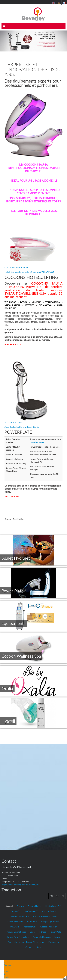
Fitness (43, 932)
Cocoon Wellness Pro (19, 916)
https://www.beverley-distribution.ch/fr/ (20, 885)
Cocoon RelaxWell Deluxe (45, 916)
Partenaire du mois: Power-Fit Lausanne (26, 942)
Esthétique (32, 922)
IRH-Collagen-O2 (53, 906)
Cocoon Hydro (34, 906)
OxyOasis (15, 927)
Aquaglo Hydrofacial (50, 922)
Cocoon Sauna (49, 911)
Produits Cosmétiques (16, 932)
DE (57, 896)
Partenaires (54, 942)
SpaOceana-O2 (31, 911)
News (57, 937)
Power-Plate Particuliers (18, 937)
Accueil (9, 906)
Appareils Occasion (42, 937)
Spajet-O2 (16, 911)
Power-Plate (55, 932)
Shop (39, 947)
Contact (29, 947)
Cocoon (20, 906)
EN (51, 896)
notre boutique (37, 442)
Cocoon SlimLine (15, 922)
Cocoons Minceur (48, 927)
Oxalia (33, 932)
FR (63, 896)
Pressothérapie (30, 927)
